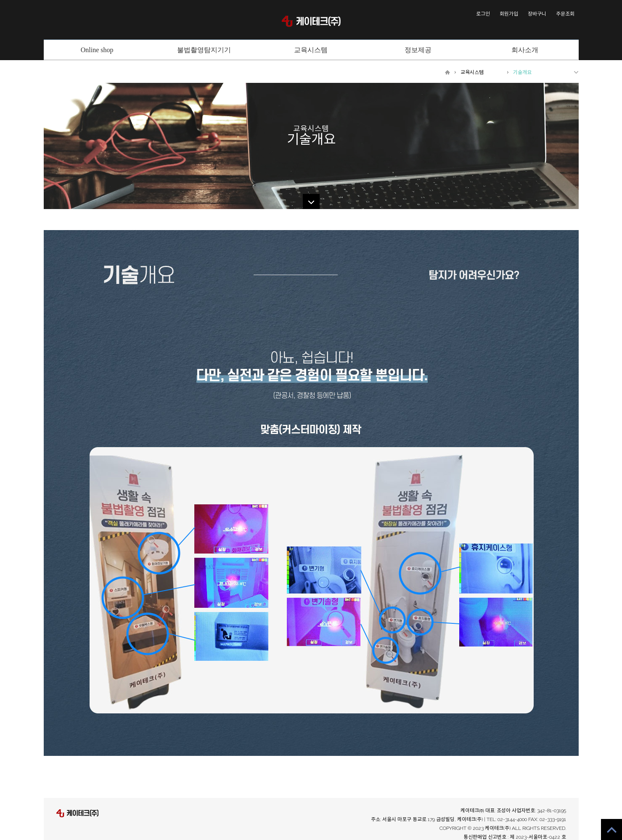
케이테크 (311, 21)
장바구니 (537, 14)
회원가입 (509, 14)
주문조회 (565, 14)
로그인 (483, 14)
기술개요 (522, 72)
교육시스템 (472, 72)
